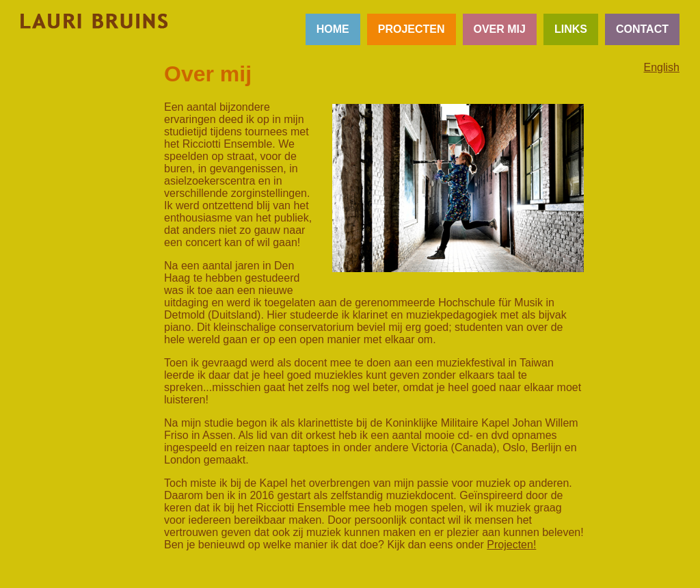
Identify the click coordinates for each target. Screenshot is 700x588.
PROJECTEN (412, 29)
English (662, 67)
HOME (333, 29)
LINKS (571, 29)
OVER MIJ (500, 29)
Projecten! (511, 545)
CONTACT (642, 29)
